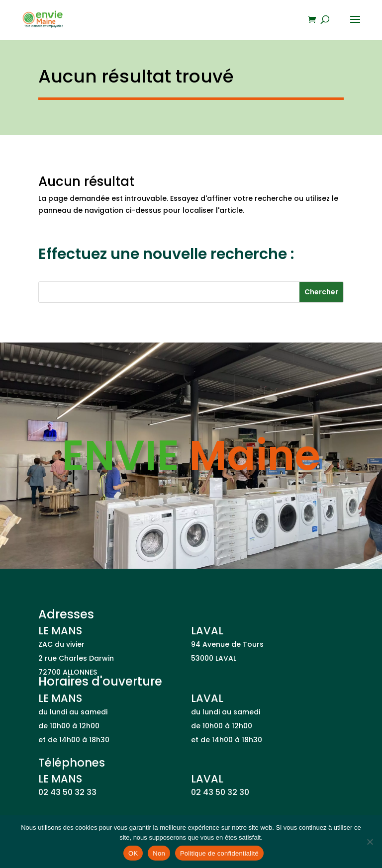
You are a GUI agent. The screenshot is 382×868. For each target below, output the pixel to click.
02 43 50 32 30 (220, 792)
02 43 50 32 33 (67, 792)
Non (159, 853)
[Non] (370, 842)
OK (133, 853)
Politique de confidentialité (219, 853)
